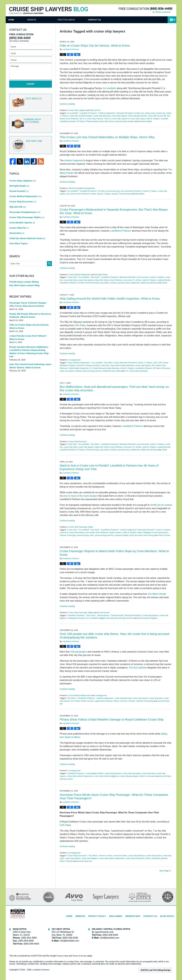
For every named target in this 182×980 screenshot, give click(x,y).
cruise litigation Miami (95, 773)
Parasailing (149, 701)
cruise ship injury (70, 280)
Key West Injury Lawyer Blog (23, 269)
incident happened (74, 160)
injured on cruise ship (130, 119)
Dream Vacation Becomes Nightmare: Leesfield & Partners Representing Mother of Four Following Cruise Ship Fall (29, 333)
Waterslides (140, 194)
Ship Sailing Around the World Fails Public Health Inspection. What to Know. (110, 298)
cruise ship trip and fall (157, 116)
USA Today (80, 325)
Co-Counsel (30, 121)
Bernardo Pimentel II (125, 113)
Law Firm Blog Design (159, 970)
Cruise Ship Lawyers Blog (49, 11)
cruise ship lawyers (119, 116)
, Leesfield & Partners (132, 426)
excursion (128, 280)
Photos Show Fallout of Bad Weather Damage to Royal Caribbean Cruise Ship (112, 719)
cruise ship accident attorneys (122, 365)
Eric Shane (72, 194)
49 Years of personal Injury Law (111, 191)
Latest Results (30, 100)
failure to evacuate (147, 776)
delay (97, 280)
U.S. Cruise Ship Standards (136, 371)
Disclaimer (120, 914)
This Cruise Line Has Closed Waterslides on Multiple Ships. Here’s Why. (107, 137)
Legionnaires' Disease (104, 701)
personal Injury (124, 283)
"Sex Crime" (91, 615)
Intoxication (16, 218)
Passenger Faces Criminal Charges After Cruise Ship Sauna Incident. (29, 288)
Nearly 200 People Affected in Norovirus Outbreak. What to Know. (28, 299)
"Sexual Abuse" (103, 615)
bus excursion (143, 277)
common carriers (105, 856)
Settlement (135, 283)
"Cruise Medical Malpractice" (79, 363)
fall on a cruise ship (88, 119)
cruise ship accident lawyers (81, 116)
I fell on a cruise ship (112, 119)
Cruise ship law (30, 142)
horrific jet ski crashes (161, 505)
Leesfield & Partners (121, 231)
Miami (107, 283)
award (117, 363)
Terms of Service (81, 956)
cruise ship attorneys (102, 116)
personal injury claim (86, 535)
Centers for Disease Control (88, 365)
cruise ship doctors (140, 698)
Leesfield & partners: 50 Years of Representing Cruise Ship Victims (87, 121)
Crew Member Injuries (21, 210)
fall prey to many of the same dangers (79, 496)
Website (48, 20)
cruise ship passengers (129, 776)
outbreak (140, 701)
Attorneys (80, 20)
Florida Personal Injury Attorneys (106, 368)
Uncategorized (89, 188)
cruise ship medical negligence (106, 776)
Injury (142, 119)
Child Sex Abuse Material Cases (26, 223)
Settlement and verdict (112, 371)
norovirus (123, 701)
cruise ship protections (135, 858)
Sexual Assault (103, 613)
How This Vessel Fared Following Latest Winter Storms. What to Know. (28, 345)
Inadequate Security (76, 618)
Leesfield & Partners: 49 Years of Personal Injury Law (81, 283)
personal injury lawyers (125, 121)
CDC (155, 363)
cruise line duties (120, 856)
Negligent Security (106, 618)
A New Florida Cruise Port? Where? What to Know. (30, 321)
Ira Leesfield (109, 88)
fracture (100, 119)
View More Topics (18, 227)
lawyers (115, 194)
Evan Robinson (72, 119)
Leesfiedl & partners (159, 858)
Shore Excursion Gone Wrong (142, 535)
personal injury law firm (92, 371)
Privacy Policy (103, 914)
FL (134, 280)
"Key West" (95, 277)
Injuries (118, 532)
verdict (164, 283)
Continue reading (67, 104)
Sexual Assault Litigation (147, 618)
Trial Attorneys (125, 194)
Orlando (114, 283)
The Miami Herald (157, 594)
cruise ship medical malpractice (80, 776)
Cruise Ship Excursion (77, 441)
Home (19, 20)
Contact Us (152, 20)
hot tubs (90, 701)
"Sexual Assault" (117, 615)
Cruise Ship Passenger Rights (81, 527)
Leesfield (164, 119)
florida (93, 194)
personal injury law (84, 861)
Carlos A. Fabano (150, 191)
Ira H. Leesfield (91, 618)
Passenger (72, 535)
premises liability (145, 121)
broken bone (150, 113)
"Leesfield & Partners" (88, 113)
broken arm (139, 113)
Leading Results (164, 280)
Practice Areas (116, 20)
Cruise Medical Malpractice (79, 274)
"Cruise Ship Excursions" (77, 856)
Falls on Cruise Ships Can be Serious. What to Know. (95, 46)
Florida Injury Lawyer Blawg (23, 265)
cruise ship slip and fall (137, 116)
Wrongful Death (101, 274)
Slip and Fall (95, 110)
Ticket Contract (164, 535)
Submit (31, 84)
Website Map (136, 914)
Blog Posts (168, 914)
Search (49, 246)
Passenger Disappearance (24, 202)
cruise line (105, 365)
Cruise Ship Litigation (77, 110)
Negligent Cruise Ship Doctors (156, 532)
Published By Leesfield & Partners (145, 10)
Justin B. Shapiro (153, 119)
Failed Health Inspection (78, 368)
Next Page (164, 871)
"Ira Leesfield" (73, 113)
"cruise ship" (72, 277)
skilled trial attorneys (149, 283)
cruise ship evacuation (132, 773)
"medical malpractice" (107, 113)
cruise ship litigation (90, 858)
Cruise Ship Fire (18, 214)
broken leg (161, 113)
